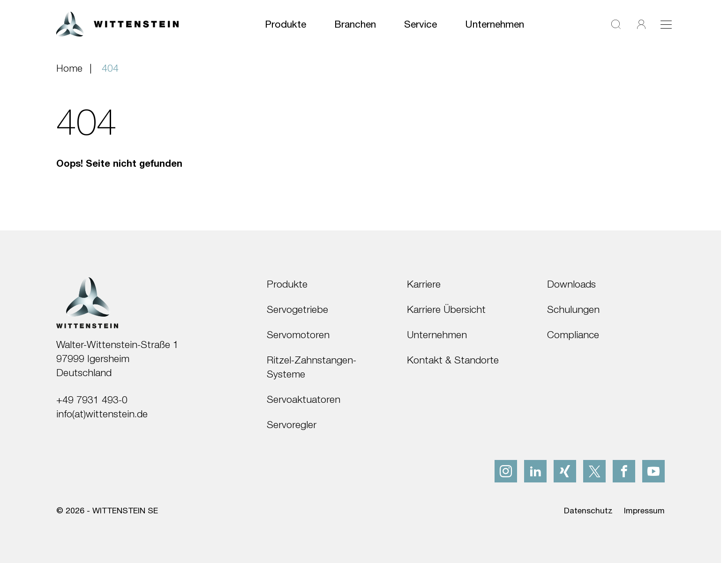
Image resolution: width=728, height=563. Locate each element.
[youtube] (653, 471)
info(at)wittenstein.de (102, 414)
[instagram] (506, 471)
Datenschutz (588, 510)
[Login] (641, 24)
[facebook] (624, 471)
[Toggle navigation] (666, 24)
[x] (594, 471)
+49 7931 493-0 (92, 400)
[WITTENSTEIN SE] (117, 23)
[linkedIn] (535, 471)
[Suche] (616, 24)
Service (420, 24)
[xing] (565, 471)
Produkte (285, 24)
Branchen (355, 24)
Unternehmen (495, 24)
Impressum (644, 510)
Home (69, 68)
